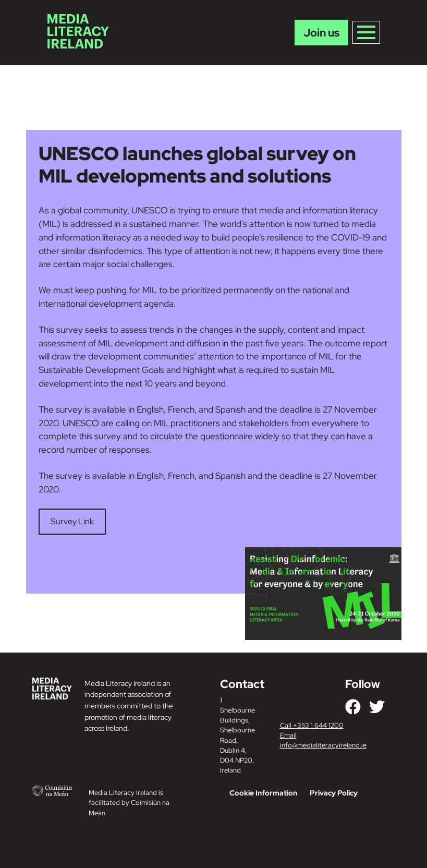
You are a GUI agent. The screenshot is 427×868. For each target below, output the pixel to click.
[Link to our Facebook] (353, 707)
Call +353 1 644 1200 (312, 725)
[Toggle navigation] (366, 32)
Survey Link (72, 521)
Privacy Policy (334, 793)
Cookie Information (263, 793)
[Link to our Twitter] (377, 707)
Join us (321, 33)
